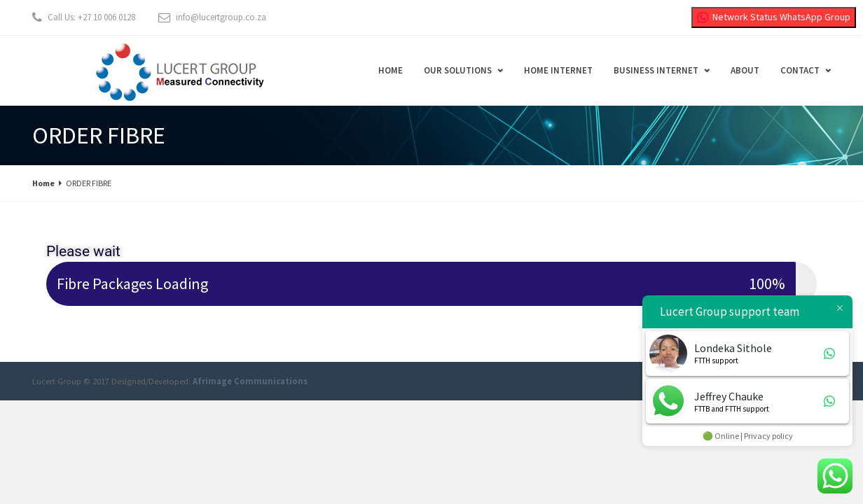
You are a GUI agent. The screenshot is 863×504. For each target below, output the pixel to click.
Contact (800, 70)
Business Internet (656, 70)
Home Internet (558, 70)
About (745, 70)
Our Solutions (458, 70)
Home (391, 70)
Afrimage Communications (250, 381)
